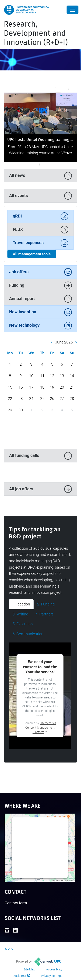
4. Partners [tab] (45, 614)
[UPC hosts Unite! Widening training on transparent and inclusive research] (16, 165)
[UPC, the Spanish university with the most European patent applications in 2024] (34, 165)
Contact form (16, 903)
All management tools (32, 254)
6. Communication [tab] (28, 634)
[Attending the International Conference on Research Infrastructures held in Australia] (43, 165)
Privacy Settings (52, 976)
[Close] (72, 10)
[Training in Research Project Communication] (47, 165)
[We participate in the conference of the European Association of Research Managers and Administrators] (65, 165)
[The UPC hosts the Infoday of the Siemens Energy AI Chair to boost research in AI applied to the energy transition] (24, 165)
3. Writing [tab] (20, 614)
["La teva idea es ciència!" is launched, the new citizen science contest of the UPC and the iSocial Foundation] (48, 165)
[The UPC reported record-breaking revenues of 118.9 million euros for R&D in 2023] (55, 165)
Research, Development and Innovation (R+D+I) (36, 33)
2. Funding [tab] (46, 604)
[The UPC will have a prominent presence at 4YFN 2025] (41, 165)
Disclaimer (20, 976)
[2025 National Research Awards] (29, 165)
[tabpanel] (40, 696)
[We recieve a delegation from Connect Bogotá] (53, 165)
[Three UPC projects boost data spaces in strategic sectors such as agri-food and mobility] (33, 165)
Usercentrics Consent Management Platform (41, 728)
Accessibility (54, 969)
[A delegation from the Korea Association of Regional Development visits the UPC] (26, 165)
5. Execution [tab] (23, 624)
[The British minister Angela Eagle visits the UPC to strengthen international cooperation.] (19, 165)
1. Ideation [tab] (21, 604)
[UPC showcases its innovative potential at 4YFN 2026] (23, 165)
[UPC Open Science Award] (64, 165)
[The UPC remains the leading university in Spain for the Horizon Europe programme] (21, 165)
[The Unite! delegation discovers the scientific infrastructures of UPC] (38, 165)
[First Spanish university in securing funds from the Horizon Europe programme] (50, 165)
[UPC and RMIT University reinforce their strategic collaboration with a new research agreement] (28, 165)
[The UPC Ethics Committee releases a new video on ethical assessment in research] (40, 165)
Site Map (29, 969)
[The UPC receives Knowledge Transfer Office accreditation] (57, 165)
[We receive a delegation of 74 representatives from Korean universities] (58, 165)
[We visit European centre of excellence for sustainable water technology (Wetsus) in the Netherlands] (60, 165)
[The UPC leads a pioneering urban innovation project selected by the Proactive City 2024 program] (45, 165)
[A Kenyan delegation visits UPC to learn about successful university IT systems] (52, 165)
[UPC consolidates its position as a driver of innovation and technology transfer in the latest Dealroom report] (17, 165)
